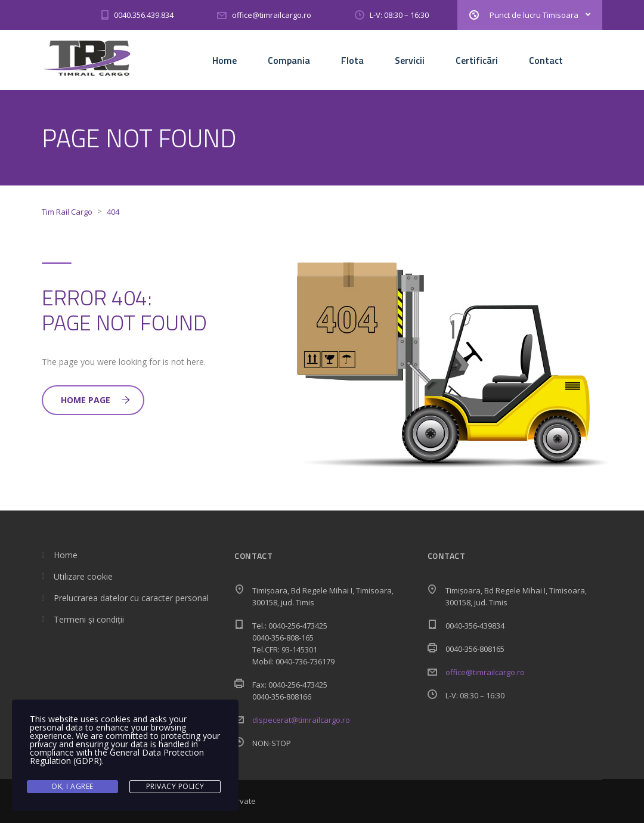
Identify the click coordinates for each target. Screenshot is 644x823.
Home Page (95, 400)
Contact (546, 60)
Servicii (410, 60)
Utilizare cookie (83, 576)
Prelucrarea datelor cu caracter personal (131, 598)
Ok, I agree (72, 786)
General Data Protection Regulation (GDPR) (117, 757)
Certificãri (477, 60)
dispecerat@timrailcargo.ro (301, 720)
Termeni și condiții (89, 619)
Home (225, 60)
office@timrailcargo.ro (485, 672)
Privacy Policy (175, 786)
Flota (352, 60)
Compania (289, 60)
